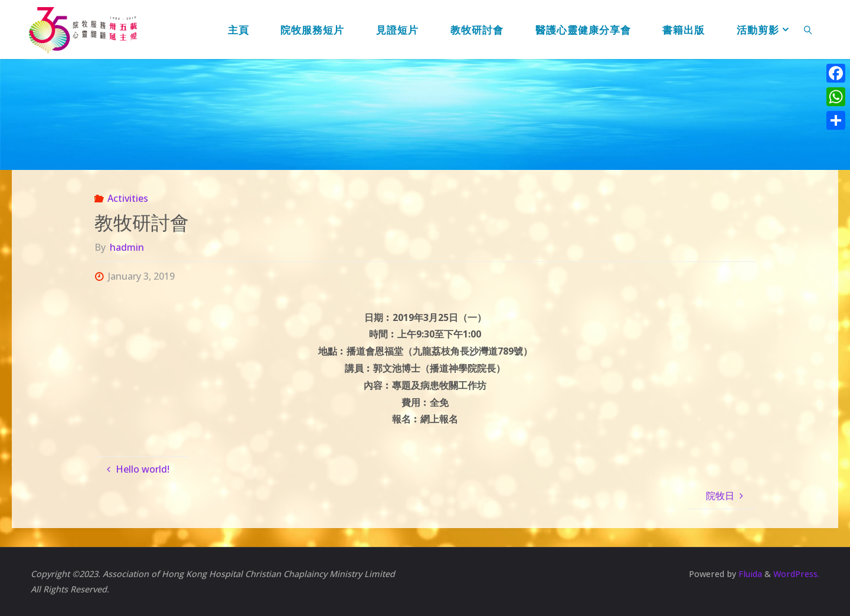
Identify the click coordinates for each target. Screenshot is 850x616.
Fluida (749, 574)
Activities (128, 198)
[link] (808, 30)
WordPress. (796, 574)
